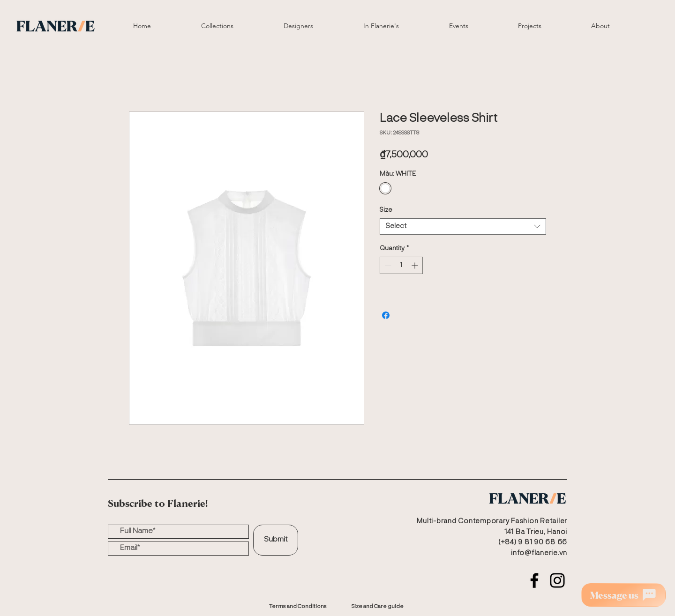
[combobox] (463, 226)
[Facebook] (534, 580)
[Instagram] (557, 580)
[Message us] (623, 595)
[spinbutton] (401, 265)
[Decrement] (387, 265)
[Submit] (276, 540)
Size (386, 210)
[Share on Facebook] (386, 315)
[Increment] (416, 265)
